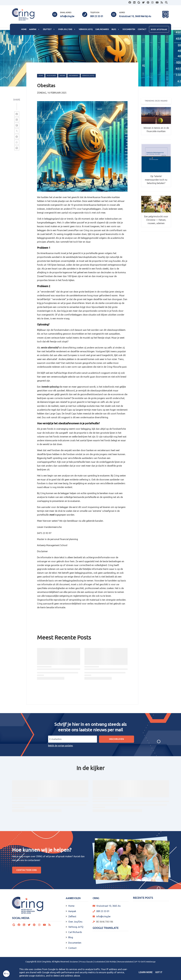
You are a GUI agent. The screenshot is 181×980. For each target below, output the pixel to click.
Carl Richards (75, 932)
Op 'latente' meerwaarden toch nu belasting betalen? (156, 180)
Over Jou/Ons (75, 922)
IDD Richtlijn (111, 962)
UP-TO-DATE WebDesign (145, 962)
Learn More (146, 972)
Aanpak (72, 911)
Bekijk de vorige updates (61, 746)
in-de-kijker (51, 76)
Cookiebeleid (100, 962)
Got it (159, 972)
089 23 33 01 (97, 16)
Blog (71, 937)
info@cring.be (67, 16)
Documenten (75, 943)
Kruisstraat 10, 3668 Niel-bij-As (135, 16)
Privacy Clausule (86, 962)
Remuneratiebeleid (125, 962)
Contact (72, 948)
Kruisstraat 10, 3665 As (109, 906)
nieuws (62, 76)
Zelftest (72, 916)
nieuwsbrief (74, 76)
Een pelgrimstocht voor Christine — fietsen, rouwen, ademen (156, 220)
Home (41, 76)
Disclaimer (74, 962)
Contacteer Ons (27, 870)
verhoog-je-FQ (88, 76)
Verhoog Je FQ (76, 927)
